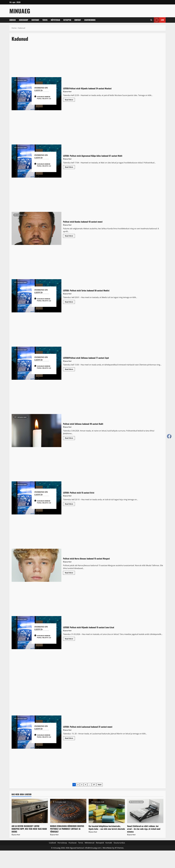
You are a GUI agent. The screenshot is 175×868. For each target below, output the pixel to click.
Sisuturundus (90, 20)
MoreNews (107, 848)
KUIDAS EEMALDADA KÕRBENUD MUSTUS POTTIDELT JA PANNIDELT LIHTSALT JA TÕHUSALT (67, 829)
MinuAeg (20, 11)
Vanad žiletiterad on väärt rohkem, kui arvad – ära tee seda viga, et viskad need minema (144, 829)
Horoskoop (24, 20)
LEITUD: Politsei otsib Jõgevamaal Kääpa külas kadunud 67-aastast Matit (36, 161)
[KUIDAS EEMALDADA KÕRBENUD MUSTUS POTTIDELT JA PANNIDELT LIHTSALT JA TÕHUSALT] (68, 811)
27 (94, 785)
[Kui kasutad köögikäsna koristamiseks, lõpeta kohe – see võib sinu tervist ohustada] (107, 811)
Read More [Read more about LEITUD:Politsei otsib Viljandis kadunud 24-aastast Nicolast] (70, 100)
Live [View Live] (159, 20)
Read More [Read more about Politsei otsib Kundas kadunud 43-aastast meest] (70, 236)
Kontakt (78, 20)
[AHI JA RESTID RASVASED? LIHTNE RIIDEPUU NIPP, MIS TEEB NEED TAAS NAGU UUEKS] (30, 811)
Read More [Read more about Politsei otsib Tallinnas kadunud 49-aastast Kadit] (70, 438)
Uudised (12, 20)
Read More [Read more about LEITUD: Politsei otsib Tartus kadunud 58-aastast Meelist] (70, 302)
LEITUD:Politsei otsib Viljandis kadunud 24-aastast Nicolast (36, 94)
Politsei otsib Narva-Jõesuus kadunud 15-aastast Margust (36, 565)
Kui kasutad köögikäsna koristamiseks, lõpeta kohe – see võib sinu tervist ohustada (107, 827)
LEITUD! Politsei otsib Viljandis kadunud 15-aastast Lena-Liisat (36, 633)
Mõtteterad (55, 20)
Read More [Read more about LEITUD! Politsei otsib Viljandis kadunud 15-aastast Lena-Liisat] (70, 639)
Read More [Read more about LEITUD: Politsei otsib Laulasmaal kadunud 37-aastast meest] (70, 739)
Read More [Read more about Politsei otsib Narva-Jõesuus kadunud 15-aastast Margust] (70, 573)
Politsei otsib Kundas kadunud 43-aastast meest (36, 228)
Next (100, 785)
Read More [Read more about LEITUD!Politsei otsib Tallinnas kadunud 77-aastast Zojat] (70, 370)
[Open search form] (151, 20)
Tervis (45, 20)
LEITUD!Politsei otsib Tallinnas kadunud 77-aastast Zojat (36, 363)
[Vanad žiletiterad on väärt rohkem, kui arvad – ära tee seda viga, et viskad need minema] (145, 811)
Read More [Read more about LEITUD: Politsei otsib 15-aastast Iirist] (70, 504)
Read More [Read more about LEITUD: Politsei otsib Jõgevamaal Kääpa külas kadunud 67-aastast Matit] (70, 167)
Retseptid (67, 20)
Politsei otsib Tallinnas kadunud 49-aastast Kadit (36, 431)
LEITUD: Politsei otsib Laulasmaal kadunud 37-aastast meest (36, 732)
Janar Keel (68, 92)
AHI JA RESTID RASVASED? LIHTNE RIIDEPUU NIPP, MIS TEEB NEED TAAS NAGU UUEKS (29, 829)
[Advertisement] (77, 61)
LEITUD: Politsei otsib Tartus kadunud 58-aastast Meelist (36, 296)
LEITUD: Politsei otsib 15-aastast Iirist (36, 498)
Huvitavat (35, 20)
